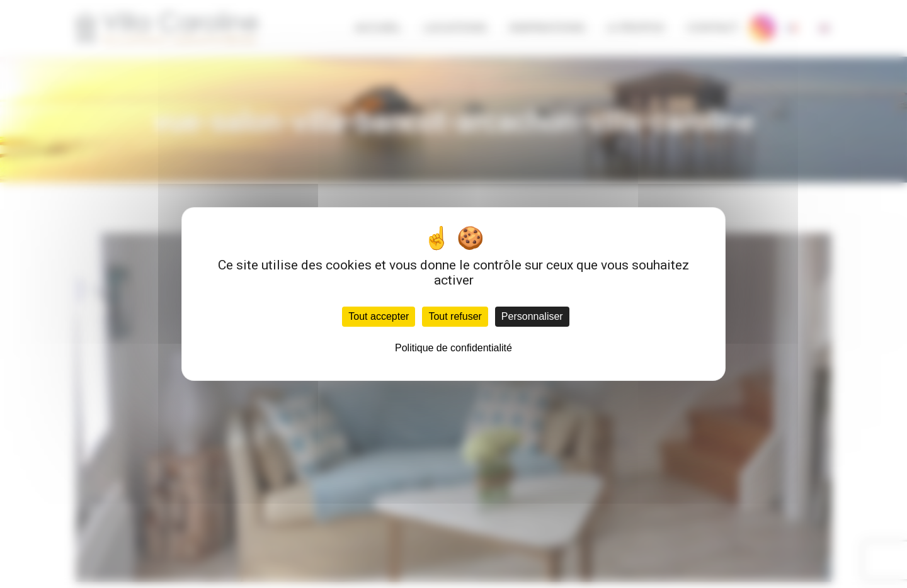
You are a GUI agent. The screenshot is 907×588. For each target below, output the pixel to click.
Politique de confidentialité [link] (453, 348)
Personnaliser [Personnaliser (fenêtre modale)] (532, 316)
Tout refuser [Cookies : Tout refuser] (455, 316)
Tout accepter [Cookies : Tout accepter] (379, 316)
